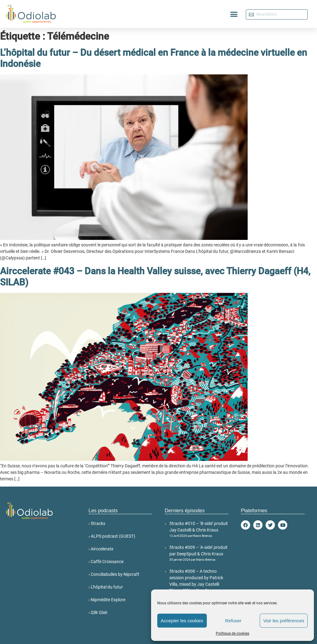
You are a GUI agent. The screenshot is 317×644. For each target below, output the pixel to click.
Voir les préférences (284, 621)
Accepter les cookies (182, 621)
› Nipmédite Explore (107, 600)
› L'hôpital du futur (106, 587)
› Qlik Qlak (98, 612)
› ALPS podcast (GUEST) (112, 536)
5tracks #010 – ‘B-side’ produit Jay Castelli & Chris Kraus (199, 529)
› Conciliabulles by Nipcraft (114, 574)
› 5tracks (97, 523)
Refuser (233, 621)
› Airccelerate (101, 549)
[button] (234, 14)
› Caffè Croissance (106, 562)
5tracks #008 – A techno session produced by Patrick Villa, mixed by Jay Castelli (199, 580)
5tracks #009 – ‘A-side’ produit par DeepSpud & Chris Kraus (199, 553)
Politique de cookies (232, 633)
